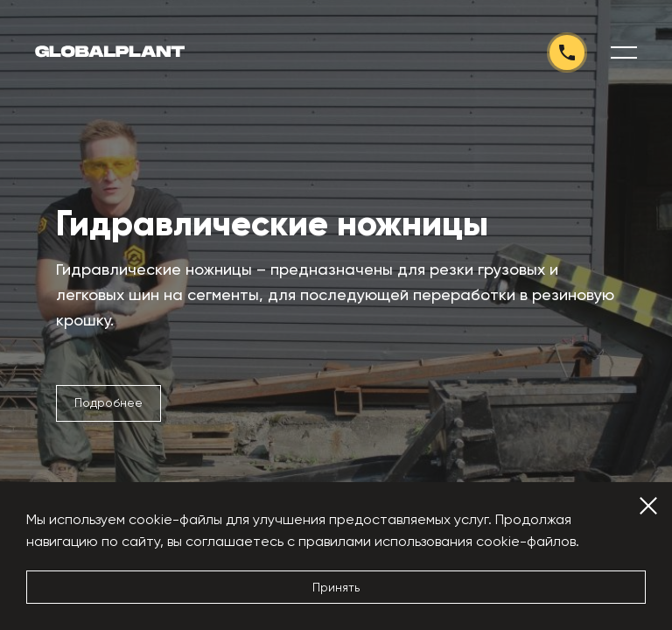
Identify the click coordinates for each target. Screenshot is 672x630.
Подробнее (108, 402)
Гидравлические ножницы (272, 224)
